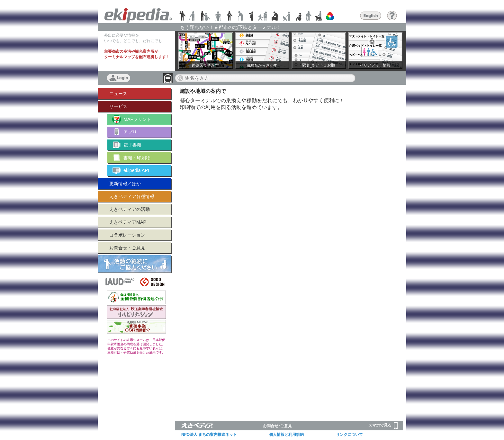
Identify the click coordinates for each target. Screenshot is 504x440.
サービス (118, 106)
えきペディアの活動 (130, 209)
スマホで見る (383, 426)
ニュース (118, 94)
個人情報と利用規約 (286, 435)
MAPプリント (137, 119)
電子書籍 (132, 145)
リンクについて (349, 435)
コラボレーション (127, 235)
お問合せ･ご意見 (277, 426)
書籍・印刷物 (137, 158)
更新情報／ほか (125, 184)
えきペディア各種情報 (132, 196)
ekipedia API (136, 170)
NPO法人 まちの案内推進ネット (209, 435)
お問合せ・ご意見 (127, 248)
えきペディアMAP (128, 222)
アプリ (130, 132)
